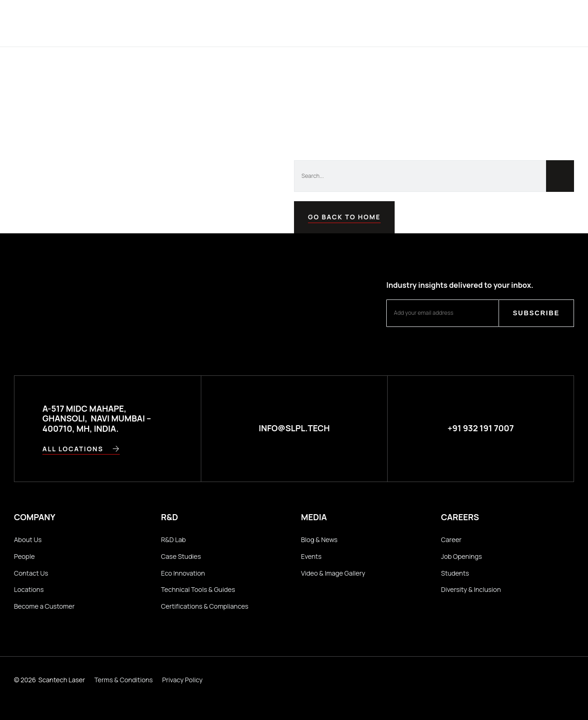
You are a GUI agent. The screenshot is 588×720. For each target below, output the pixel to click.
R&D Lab (174, 540)
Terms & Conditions (124, 680)
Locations (29, 589)
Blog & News (319, 540)
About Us (28, 540)
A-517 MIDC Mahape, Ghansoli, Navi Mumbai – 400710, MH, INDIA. (97, 418)
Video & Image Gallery (333, 573)
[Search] (560, 176)
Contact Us (31, 573)
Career (451, 540)
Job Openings (462, 556)
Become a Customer (44, 606)
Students (455, 573)
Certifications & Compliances (205, 606)
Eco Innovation (183, 573)
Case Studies (181, 556)
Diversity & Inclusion (471, 589)
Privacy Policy (182, 680)
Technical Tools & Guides (198, 589)
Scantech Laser (62, 680)
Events (311, 556)
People (24, 556)
